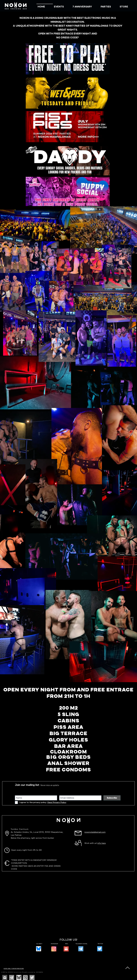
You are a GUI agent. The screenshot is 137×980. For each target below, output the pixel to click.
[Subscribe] (112, 798)
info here (102, 843)
